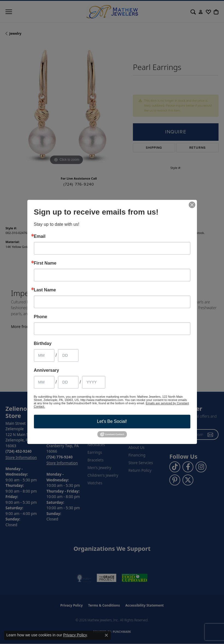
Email (40, 236)
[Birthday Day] (68, 355)
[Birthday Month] (44, 355)
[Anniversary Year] (94, 382)
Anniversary (47, 370)
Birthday (43, 344)
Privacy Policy (75, 635)
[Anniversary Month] (44, 382)
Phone (41, 317)
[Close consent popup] (106, 635)
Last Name (45, 290)
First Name (45, 263)
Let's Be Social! (112, 421)
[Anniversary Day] (68, 382)
